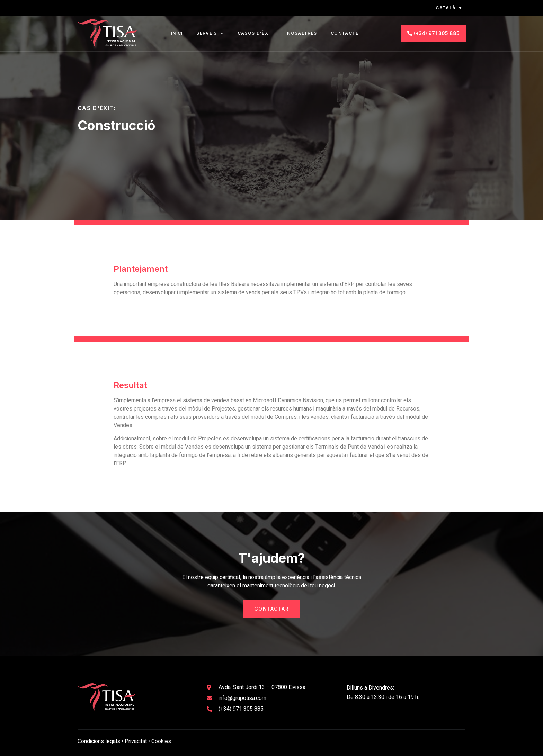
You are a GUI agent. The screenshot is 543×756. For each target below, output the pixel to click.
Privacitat (136, 741)
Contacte (345, 33)
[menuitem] (443, 8)
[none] (443, 8)
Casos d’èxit (256, 33)
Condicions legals (99, 741)
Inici (177, 33)
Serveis (210, 33)
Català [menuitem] (446, 8)
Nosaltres (302, 33)
